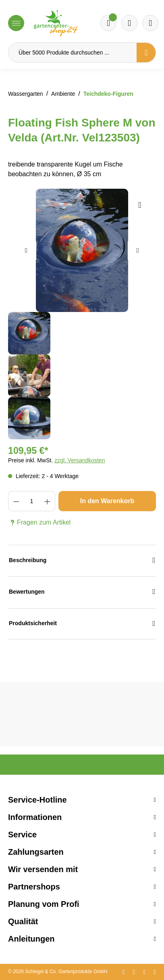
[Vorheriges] (26, 251)
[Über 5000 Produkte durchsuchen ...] (73, 53)
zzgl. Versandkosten (80, 460)
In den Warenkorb (107, 501)
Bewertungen (82, 592)
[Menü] (16, 23)
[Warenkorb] (129, 23)
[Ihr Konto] (150, 23)
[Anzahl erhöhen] (47, 501)
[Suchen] (146, 53)
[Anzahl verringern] (16, 501)
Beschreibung (82, 560)
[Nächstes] (138, 251)
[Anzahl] (32, 501)
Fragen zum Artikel (39, 523)
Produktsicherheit (82, 624)
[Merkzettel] (108, 23)
